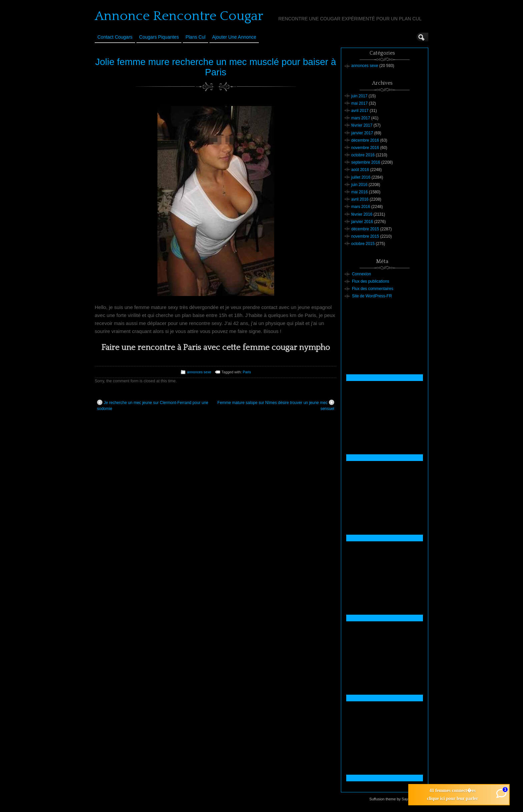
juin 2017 (359, 96)
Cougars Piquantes (159, 37)
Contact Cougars (115, 37)
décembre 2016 (365, 140)
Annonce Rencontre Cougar (179, 16)
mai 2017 (359, 103)
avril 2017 (360, 111)
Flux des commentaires (373, 289)
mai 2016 (359, 192)
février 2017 (362, 125)
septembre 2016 (366, 162)
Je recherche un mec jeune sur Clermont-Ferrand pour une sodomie (153, 405)
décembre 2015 (365, 229)
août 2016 (360, 170)
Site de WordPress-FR (372, 296)
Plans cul (195, 37)
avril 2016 (360, 199)
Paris (247, 372)
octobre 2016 (363, 155)
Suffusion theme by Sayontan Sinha (398, 799)
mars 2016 (361, 207)
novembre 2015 (365, 236)
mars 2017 (361, 118)
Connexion (361, 274)
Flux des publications (371, 281)
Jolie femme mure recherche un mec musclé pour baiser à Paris (215, 67)
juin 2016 (359, 185)
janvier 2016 (362, 222)
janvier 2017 (362, 133)
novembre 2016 (365, 148)
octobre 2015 (363, 244)
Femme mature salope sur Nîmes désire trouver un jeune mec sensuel (276, 405)
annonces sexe (199, 372)
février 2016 (362, 214)
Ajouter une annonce (234, 37)
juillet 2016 (361, 177)
